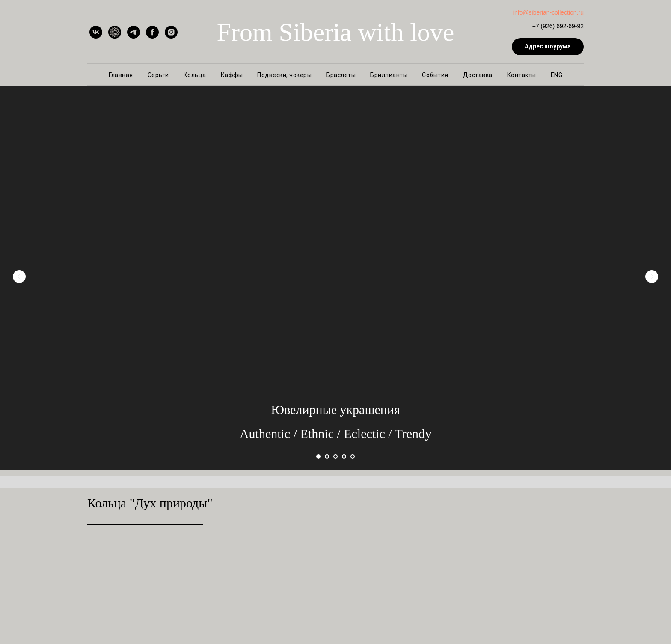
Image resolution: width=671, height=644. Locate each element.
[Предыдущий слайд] (19, 276)
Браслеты (341, 75)
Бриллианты (389, 75)
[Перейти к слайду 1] (318, 456)
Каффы (232, 75)
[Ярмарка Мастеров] (115, 32)
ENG (557, 75)
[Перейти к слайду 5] (353, 456)
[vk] (96, 32)
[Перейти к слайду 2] (327, 456)
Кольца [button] (195, 75)
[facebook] (152, 32)
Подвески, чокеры (284, 75)
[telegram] (134, 32)
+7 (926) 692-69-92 (558, 26)
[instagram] (171, 32)
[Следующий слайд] (652, 276)
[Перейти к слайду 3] (335, 456)
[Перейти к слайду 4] (344, 456)
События (435, 75)
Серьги (158, 75)
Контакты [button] (522, 75)
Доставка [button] (478, 75)
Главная (121, 75)
